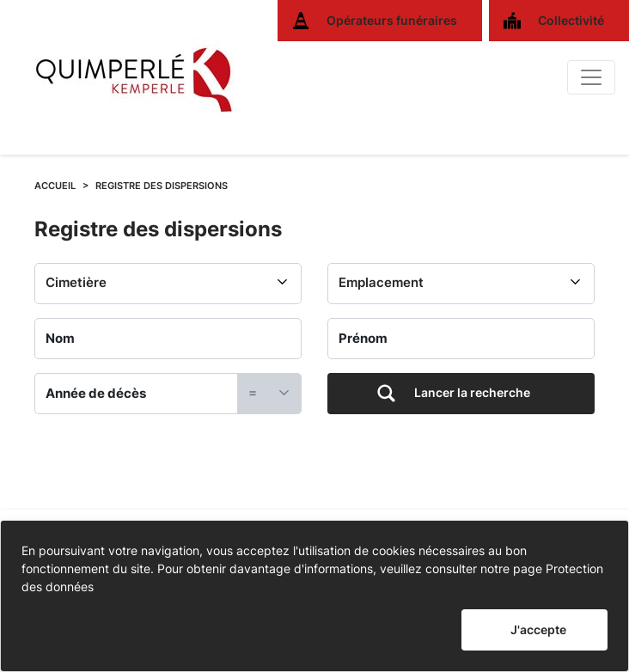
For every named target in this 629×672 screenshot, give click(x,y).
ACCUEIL (55, 186)
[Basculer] (591, 77)
